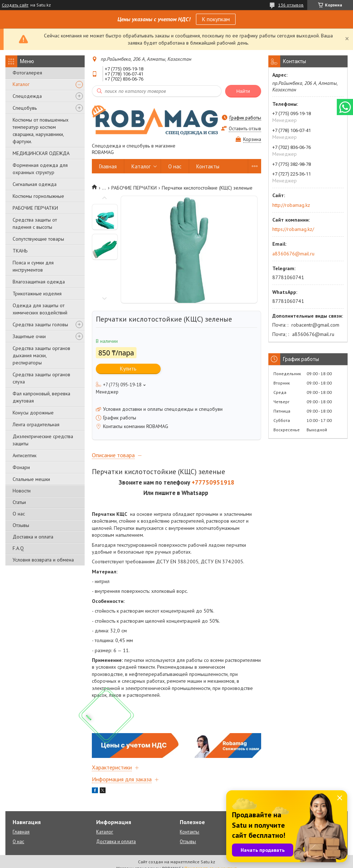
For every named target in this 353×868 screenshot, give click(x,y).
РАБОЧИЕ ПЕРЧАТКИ (35, 208)
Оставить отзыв (245, 129)
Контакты (208, 166)
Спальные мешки (31, 479)
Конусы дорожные (33, 413)
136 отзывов (291, 5)
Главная (108, 166)
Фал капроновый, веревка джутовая (41, 397)
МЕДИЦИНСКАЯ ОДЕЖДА (41, 153)
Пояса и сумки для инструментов (33, 266)
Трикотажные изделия (37, 294)
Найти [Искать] (243, 91)
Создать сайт (15, 5)
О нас (19, 514)
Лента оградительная (36, 424)
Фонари (21, 467)
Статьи (19, 502)
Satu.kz (208, 862)
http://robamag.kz (291, 205)
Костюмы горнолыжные (38, 196)
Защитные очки (29, 336)
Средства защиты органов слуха (41, 378)
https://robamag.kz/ (293, 229)
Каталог (21, 84)
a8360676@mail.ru (293, 254)
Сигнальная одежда (35, 184)
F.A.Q (18, 548)
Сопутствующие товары (38, 239)
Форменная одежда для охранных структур (40, 169)
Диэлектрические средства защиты (43, 440)
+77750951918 (213, 482)
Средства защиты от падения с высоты (35, 223)
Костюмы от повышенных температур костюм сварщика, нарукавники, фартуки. (41, 131)
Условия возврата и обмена (43, 560)
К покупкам (216, 19)
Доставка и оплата (33, 537)
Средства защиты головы (40, 324)
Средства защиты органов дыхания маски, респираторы (41, 355)
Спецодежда (27, 96)
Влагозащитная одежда (39, 282)
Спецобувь (25, 108)
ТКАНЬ (20, 251)
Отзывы (21, 525)
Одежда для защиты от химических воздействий (40, 309)
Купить (128, 369)
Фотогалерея (27, 73)
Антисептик (24, 455)
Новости (22, 491)
